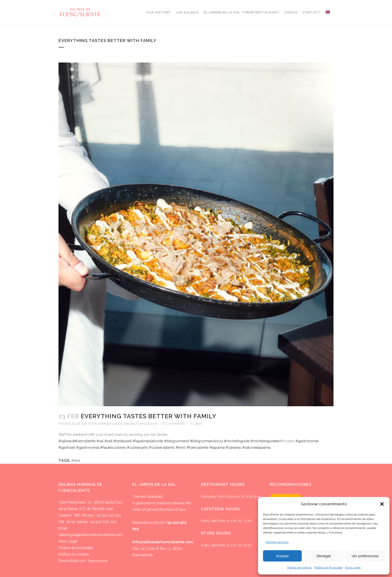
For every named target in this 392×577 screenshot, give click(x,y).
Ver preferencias (365, 556)
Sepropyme (98, 561)
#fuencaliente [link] (197, 447)
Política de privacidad (76, 548)
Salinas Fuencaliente (141, 423)
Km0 (76, 460)
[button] (382, 504)
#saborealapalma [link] (256, 447)
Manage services (277, 542)
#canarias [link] (233, 447)
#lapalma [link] (217, 447)
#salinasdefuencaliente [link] (77, 441)
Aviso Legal (353, 567)
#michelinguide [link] (237, 441)
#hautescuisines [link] (113, 447)
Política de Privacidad (328, 567)
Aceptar (282, 556)
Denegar (324, 556)
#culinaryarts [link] (137, 447)
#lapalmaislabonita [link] (148, 441)
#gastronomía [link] (88, 447)
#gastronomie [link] (307, 441)
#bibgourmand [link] (177, 441)
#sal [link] (100, 441)
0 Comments (174, 423)
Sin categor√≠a (105, 423)
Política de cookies (299, 567)
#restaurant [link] (123, 441)
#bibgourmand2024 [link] (206, 441)
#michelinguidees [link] (265, 441)
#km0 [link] (181, 447)
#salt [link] (108, 441)
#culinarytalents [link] (162, 447)
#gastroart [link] (67, 447)
